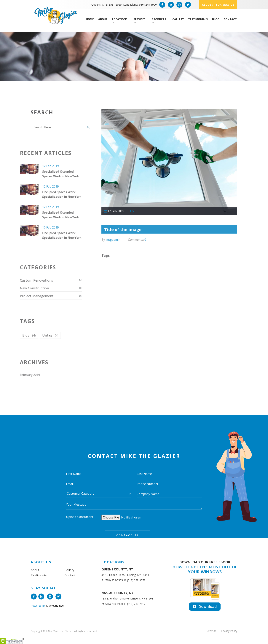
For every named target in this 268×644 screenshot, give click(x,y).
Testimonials (198, 19)
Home (90, 19)
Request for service (218, 5)
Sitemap (212, 631)
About (103, 19)
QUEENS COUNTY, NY (117, 569)
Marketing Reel (55, 606)
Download (205, 606)
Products (159, 19)
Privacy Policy (229, 631)
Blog (216, 19)
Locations (120, 19)
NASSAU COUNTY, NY (117, 593)
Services (139, 19)
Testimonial (39, 575)
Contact (230, 19)
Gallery (178, 19)
